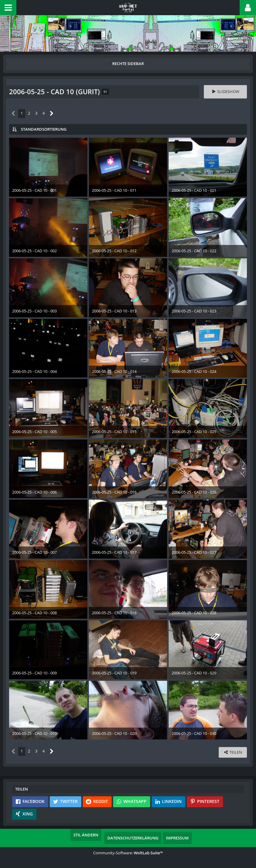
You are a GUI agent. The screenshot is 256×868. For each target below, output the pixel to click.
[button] (8, 8)
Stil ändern (86, 835)
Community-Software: (128, 853)
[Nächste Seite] (52, 114)
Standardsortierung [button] (44, 129)
